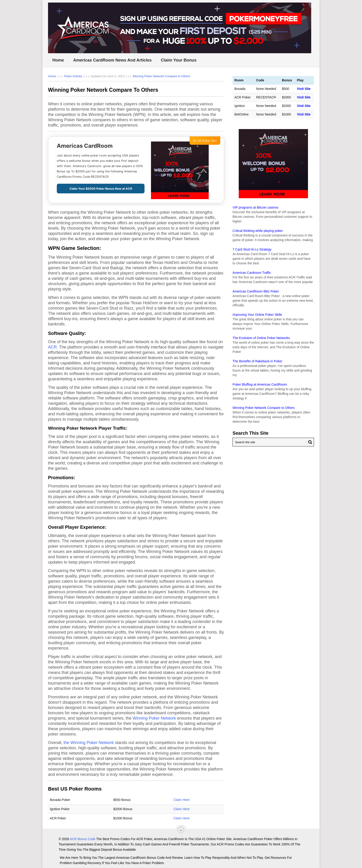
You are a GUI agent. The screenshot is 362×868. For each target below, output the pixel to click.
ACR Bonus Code (83, 839)
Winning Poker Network (154, 718)
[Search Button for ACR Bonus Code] (309, 442)
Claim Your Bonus (179, 60)
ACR (52, 347)
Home (58, 60)
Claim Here (181, 800)
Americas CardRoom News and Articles (112, 60)
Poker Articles (73, 76)
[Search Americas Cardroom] (273, 442)
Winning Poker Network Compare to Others (161, 76)
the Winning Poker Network (89, 743)
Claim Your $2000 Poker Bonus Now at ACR (101, 189)
